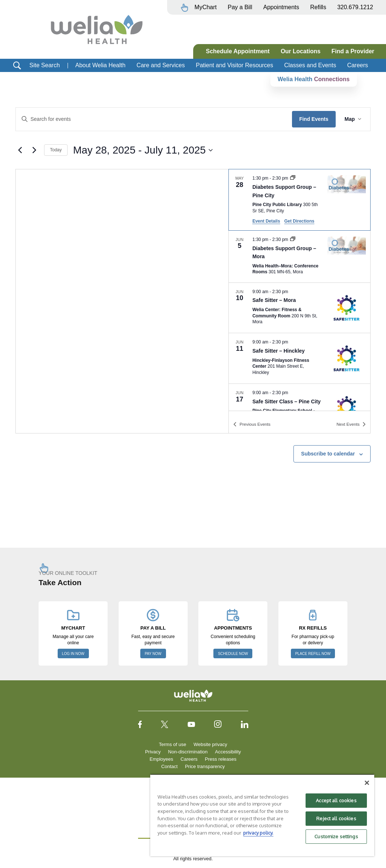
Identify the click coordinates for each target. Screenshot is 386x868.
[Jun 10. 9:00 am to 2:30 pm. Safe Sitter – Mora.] (300, 308)
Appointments (281, 7)
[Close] (367, 783)
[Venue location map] (122, 301)
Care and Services (161, 65)
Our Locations (300, 51)
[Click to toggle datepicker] (143, 150)
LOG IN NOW (73, 654)
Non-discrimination (188, 752)
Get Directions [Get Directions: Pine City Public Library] (299, 221)
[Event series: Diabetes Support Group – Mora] (293, 239)
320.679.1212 (355, 7)
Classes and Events (310, 65)
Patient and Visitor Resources (234, 65)
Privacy (153, 752)
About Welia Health (100, 65)
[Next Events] (34, 150)
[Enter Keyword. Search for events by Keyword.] (154, 119)
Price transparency (205, 766)
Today (56, 150)
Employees (161, 759)
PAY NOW (153, 654)
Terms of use (173, 744)
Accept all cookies (336, 800)
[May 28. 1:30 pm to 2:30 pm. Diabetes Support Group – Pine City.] (300, 200)
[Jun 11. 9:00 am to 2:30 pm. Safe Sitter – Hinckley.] (300, 358)
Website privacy (210, 744)
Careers (358, 65)
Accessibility (228, 752)
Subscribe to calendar (328, 454)
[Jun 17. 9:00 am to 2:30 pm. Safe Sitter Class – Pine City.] (300, 409)
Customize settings (336, 836)
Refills (318, 7)
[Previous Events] (20, 150)
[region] (262, 815)
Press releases (221, 759)
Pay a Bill (240, 7)
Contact (169, 766)
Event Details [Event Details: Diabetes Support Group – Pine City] (266, 221)
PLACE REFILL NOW (313, 654)
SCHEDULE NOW (233, 654)
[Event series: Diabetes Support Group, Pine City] (293, 178)
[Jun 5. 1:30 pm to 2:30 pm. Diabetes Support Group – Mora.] (300, 257)
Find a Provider (353, 51)
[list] (300, 290)
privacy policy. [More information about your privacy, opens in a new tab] (258, 833)
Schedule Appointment (238, 51)
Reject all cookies (336, 818)
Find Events (314, 119)
